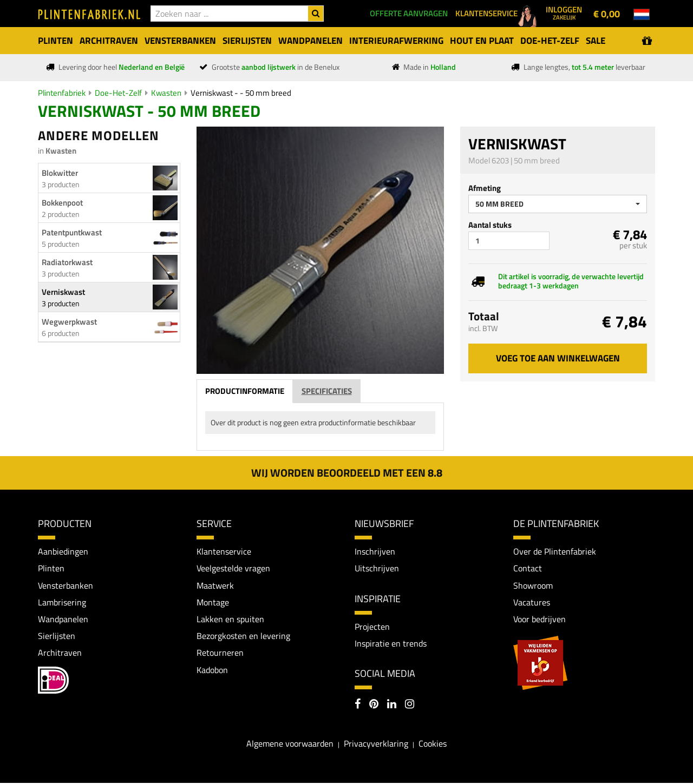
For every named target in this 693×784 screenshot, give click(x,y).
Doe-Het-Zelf (118, 93)
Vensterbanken (66, 585)
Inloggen (564, 12)
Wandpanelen (63, 620)
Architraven (60, 654)
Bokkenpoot (62, 203)
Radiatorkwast (67, 262)
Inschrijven (375, 551)
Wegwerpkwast (69, 322)
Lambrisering (62, 603)
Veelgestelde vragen (233, 569)
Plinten (51, 569)
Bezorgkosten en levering (243, 637)
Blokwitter (60, 173)
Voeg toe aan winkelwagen (558, 358)
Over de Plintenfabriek (555, 551)
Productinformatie (245, 391)
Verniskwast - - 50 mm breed (241, 93)
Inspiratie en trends (391, 644)
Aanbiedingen (63, 551)
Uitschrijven (377, 569)
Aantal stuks (490, 225)
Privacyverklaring (376, 744)
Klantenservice (224, 551)
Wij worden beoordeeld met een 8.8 (347, 473)
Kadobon (212, 671)
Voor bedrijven (540, 620)
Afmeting (485, 188)
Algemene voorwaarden (290, 744)
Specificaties (327, 391)
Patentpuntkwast (72, 232)
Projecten (372, 627)
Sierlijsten (57, 637)
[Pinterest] (374, 706)
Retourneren (220, 654)
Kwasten (166, 93)
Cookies (433, 744)
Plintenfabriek (62, 93)
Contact (528, 569)
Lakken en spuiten (230, 620)
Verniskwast (63, 292)
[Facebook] (358, 706)
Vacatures (532, 603)
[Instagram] (410, 706)
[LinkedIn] (392, 706)
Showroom (533, 585)
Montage (213, 603)
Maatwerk (215, 585)
